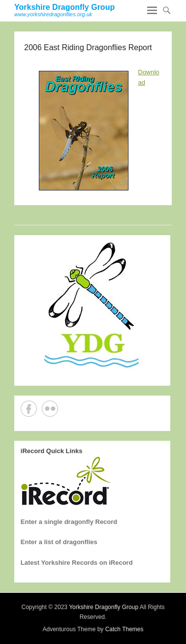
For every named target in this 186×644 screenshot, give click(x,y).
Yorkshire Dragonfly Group (64, 7)
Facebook (29, 409)
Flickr (50, 409)
